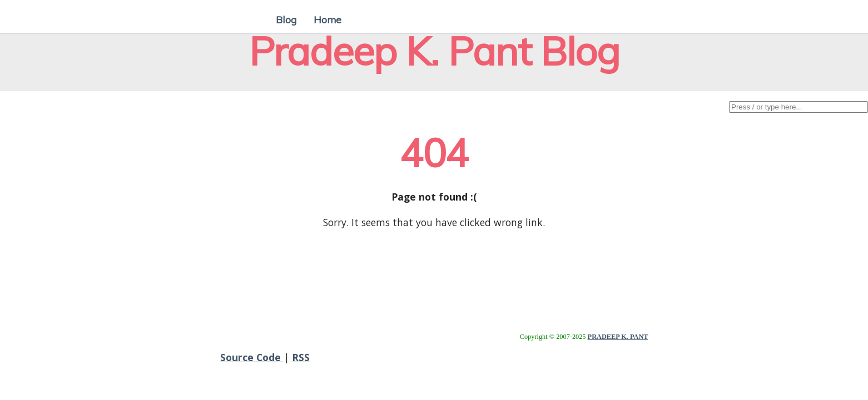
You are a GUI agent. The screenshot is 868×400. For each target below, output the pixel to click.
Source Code (252, 357)
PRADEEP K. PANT (618, 337)
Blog (286, 19)
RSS (301, 357)
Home (328, 19)
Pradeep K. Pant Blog (434, 51)
